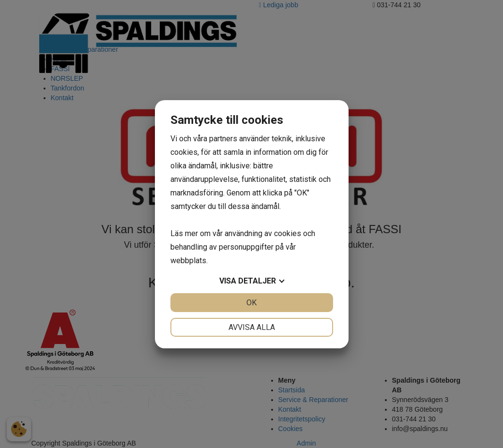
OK (251, 303)
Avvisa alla (252, 327)
